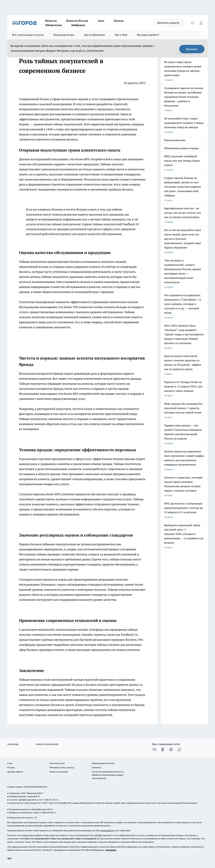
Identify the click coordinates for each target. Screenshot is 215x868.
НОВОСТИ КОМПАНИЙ (47, 744)
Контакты (96, 767)
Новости (51, 21)
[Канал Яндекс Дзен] (171, 750)
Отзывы (11, 767)
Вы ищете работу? (148, 35)
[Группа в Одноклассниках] (163, 750)
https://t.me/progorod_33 (87, 839)
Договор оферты (15, 772)
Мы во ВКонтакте (95, 35)
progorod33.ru (107, 830)
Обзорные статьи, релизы (62, 767)
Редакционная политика (103, 763)
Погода (119, 21)
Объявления (53, 25)
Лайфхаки (78, 25)
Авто (101, 21)
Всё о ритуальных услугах (28, 35)
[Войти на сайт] (201, 23)
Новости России (77, 21)
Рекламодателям (64, 35)
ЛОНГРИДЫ (13, 744)
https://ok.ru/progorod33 (62, 839)
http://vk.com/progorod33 (37, 839)
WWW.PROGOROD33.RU (36, 787)
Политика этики (57, 763)
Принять (192, 49)
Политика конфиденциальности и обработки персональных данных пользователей (108, 775)
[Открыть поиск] (193, 23)
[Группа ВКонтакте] (154, 750)
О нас (10, 763)
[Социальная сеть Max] (179, 750)
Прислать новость (168, 23)
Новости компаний (59, 772)
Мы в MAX (121, 35)
